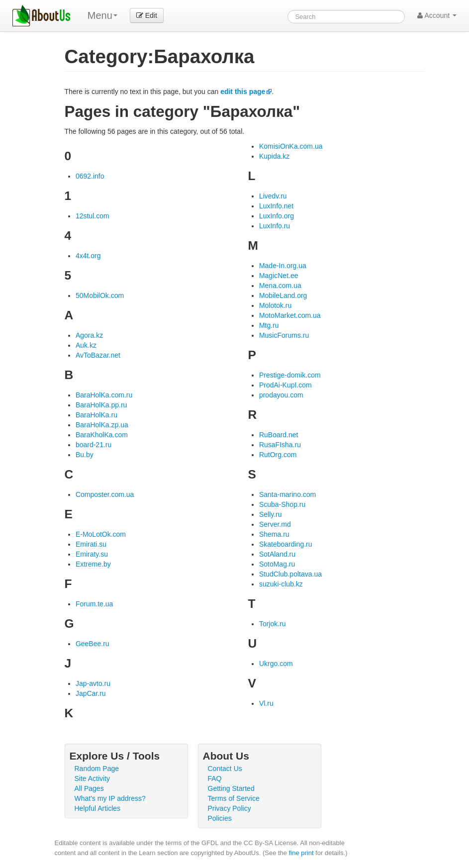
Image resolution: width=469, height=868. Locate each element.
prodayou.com (281, 395)
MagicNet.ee (279, 276)
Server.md (275, 524)
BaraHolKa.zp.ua (102, 425)
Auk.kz (86, 345)
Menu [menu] (102, 15)
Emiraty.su (92, 554)
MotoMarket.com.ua (290, 315)
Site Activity (93, 778)
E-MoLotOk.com (101, 534)
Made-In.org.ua (283, 266)
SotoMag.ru (277, 564)
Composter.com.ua (105, 494)
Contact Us (225, 769)
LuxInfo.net (276, 206)
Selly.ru (271, 514)
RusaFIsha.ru (280, 445)
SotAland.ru (277, 554)
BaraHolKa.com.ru (104, 395)
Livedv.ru (273, 196)
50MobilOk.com (100, 295)
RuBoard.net (279, 435)
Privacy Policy (230, 808)
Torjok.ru (273, 624)
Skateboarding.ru (286, 544)
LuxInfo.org (277, 216)
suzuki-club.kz (281, 584)
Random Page (97, 769)
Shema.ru (274, 534)
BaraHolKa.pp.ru (101, 405)
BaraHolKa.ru (96, 415)
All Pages (89, 788)
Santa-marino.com (287, 494)
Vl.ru (266, 703)
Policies (220, 818)
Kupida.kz (274, 156)
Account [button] (437, 15)
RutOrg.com (278, 455)
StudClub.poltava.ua (290, 574)
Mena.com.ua (280, 286)
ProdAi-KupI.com (285, 385)
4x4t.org (88, 256)
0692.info (90, 176)
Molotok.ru (275, 305)
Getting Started (231, 788)
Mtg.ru (269, 325)
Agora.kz (89, 335)
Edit (147, 15)
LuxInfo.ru (275, 226)
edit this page (243, 92)
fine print (301, 853)
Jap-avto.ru (93, 683)
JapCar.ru (91, 693)
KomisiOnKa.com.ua (291, 146)
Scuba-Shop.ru (282, 504)
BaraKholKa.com (102, 435)
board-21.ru (94, 445)
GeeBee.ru (93, 644)
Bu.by (85, 455)
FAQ (215, 778)
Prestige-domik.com (290, 375)
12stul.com (93, 216)
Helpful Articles (98, 808)
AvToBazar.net (98, 355)
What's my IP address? (110, 798)
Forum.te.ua (94, 604)
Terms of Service (234, 798)
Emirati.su (91, 544)
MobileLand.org (283, 295)
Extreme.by (93, 564)
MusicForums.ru (284, 335)
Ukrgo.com (276, 664)
